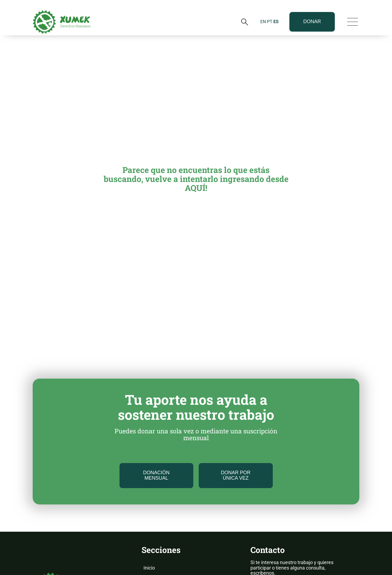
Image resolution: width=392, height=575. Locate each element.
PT (270, 12)
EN (263, 12)
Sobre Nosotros (160, 517)
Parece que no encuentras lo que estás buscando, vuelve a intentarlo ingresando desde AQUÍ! (196, 117)
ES (276, 12)
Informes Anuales (163, 549)
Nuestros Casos (161, 560)
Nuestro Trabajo (161, 527)
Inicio (149, 506)
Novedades (156, 538)
